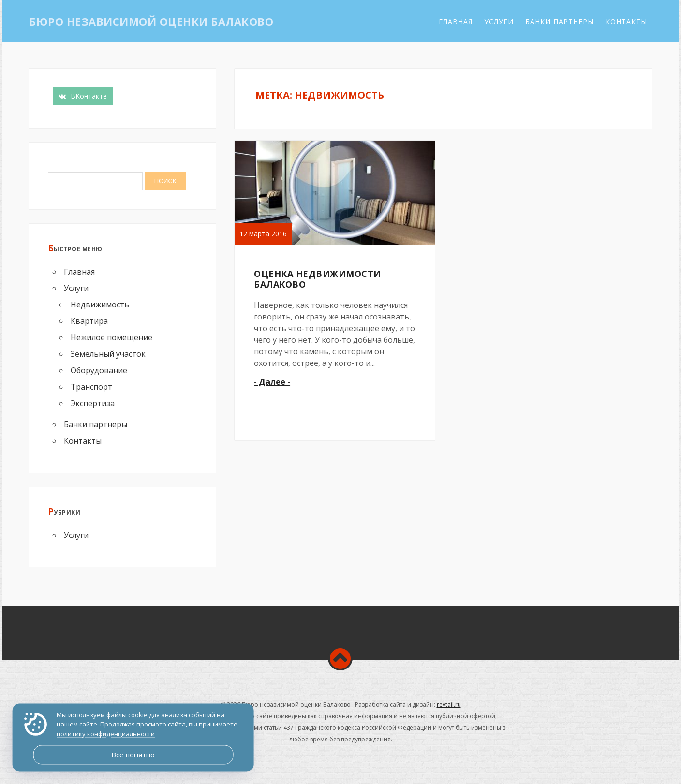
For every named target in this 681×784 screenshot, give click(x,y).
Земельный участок (108, 354)
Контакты (626, 22)
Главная (456, 22)
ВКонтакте (83, 96)
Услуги (499, 22)
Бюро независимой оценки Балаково (151, 21)
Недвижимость (100, 305)
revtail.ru (449, 704)
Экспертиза (93, 403)
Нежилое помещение (111, 337)
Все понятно (133, 755)
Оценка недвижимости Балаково (318, 279)
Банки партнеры (560, 22)
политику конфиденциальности (106, 734)
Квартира (89, 321)
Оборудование (99, 370)
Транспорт (91, 387)
